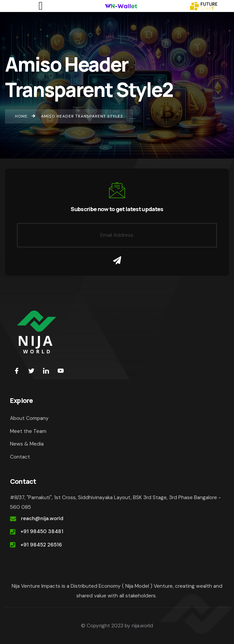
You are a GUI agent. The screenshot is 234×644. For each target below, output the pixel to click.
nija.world (142, 626)
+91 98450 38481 (42, 531)
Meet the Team (28, 431)
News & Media (27, 444)
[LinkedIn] (46, 371)
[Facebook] (17, 371)
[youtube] (61, 371)
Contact (20, 457)
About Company (29, 418)
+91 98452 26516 (41, 545)
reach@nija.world (42, 518)
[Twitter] (31, 371)
